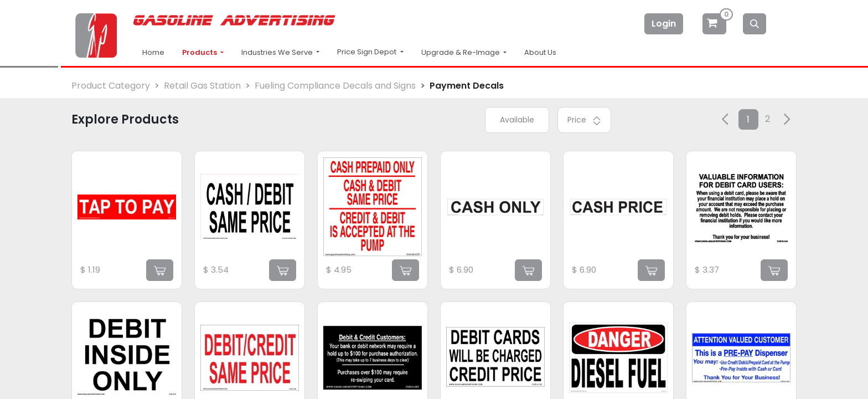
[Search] (755, 24)
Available (517, 120)
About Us (540, 52)
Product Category (111, 86)
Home (153, 52)
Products (200, 52)
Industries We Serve (278, 52)
